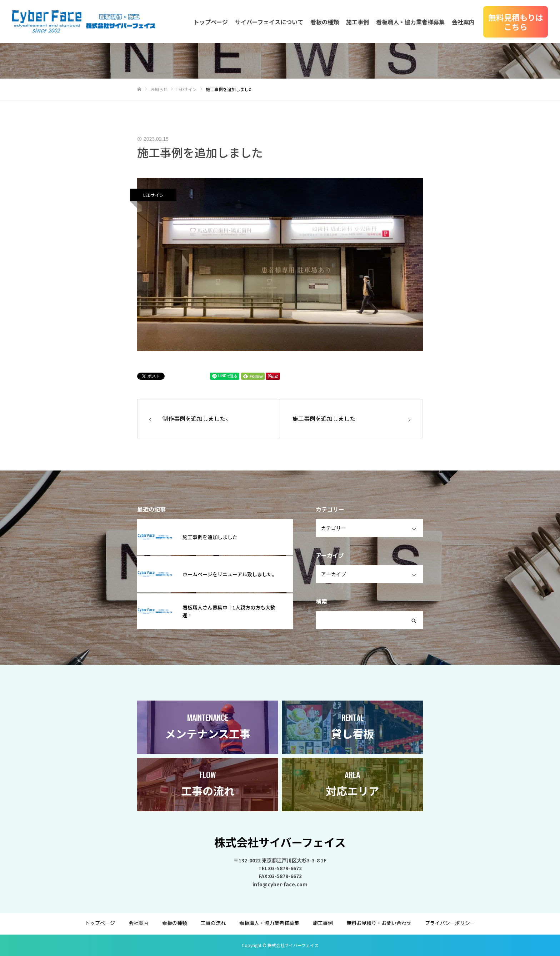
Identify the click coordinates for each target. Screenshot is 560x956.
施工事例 (357, 22)
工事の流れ (213, 923)
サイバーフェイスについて (269, 22)
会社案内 (463, 22)
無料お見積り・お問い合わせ (379, 923)
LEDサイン (153, 195)
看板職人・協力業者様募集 (410, 22)
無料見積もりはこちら (516, 22)
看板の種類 (325, 22)
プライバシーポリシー (450, 923)
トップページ (211, 22)
